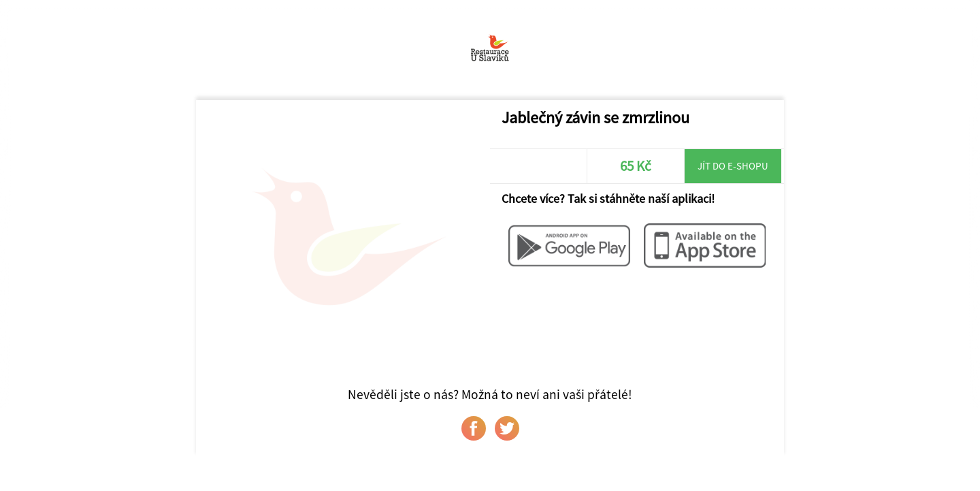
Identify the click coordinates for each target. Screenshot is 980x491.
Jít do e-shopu (733, 166)
